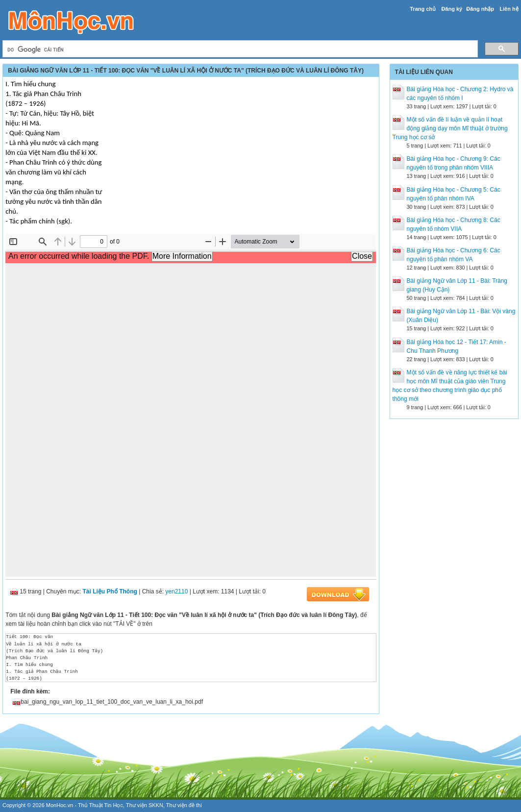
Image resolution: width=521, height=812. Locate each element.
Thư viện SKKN (145, 805)
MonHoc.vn (60, 805)
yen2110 (176, 591)
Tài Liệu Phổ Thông (110, 591)
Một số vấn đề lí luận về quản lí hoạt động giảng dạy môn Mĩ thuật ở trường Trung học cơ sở (450, 128)
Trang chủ (423, 9)
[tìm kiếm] (239, 49)
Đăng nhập (480, 9)
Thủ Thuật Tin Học (100, 805)
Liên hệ (509, 9)
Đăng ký (452, 9)
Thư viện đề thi (184, 805)
